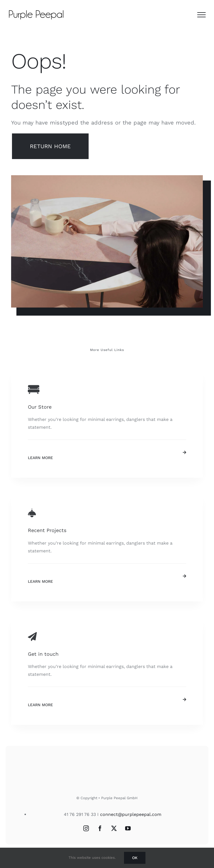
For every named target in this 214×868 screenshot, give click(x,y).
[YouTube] (128, 828)
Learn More (40, 458)
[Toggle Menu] (201, 15)
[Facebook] (100, 828)
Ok (135, 858)
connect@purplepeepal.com (131, 814)
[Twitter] (114, 828)
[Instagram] (86, 828)
